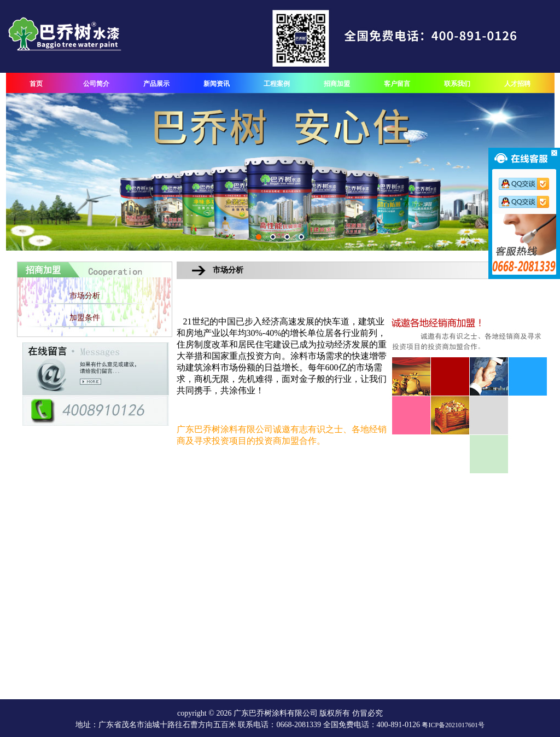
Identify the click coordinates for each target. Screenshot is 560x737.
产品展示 (156, 84)
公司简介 (96, 84)
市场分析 (85, 296)
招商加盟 (337, 84)
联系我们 (457, 84)
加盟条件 (85, 318)
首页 (36, 84)
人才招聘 (517, 84)
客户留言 (397, 84)
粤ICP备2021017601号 (453, 725)
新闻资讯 (217, 84)
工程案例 (277, 84)
